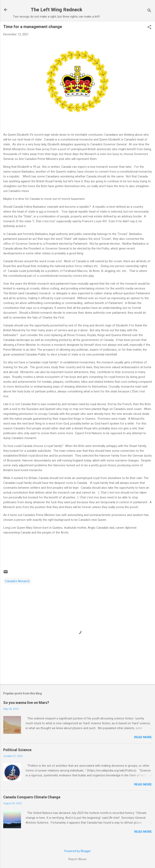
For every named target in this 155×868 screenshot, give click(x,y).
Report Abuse (77, 859)
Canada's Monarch (17, 581)
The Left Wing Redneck (57, 10)
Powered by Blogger (78, 851)
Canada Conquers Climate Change (32, 797)
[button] (149, 27)
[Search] (149, 11)
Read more (143, 737)
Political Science (17, 750)
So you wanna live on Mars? (26, 703)
